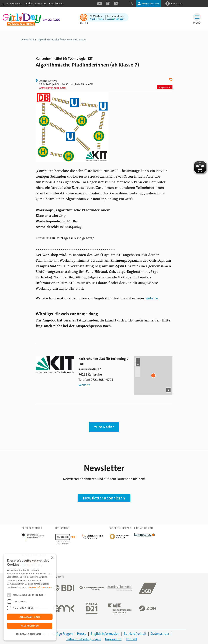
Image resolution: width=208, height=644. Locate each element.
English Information (105, 634)
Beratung (177, 3)
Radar (84, 23)
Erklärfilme (56, 4)
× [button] (52, 558)
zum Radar (104, 427)
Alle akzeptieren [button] (30, 617)
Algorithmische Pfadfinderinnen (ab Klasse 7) (62, 40)
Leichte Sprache (12, 4)
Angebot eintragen (116, 19)
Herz (171, 80)
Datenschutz (160, 634)
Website (152, 299)
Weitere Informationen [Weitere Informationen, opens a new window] (40, 587)
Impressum (113, 639)
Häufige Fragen (62, 634)
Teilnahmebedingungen (83, 639)
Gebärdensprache (35, 4)
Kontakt (131, 639)
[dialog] (30, 597)
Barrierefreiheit (135, 634)
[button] (30, 634)
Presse (82, 634)
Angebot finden (97, 19)
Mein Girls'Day (151, 4)
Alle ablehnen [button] (30, 626)
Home (25, 40)
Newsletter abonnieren (104, 498)
